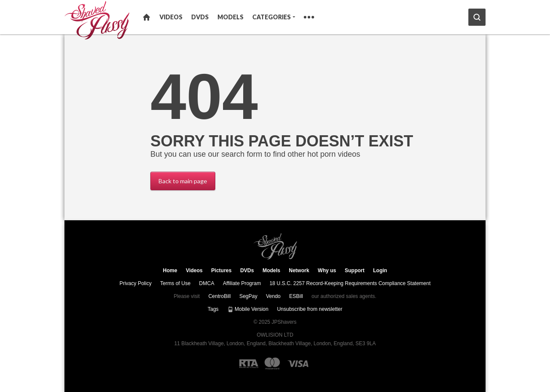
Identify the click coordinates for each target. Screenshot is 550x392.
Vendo (273, 296)
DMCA (206, 283)
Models (231, 17)
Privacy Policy (136, 283)
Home (147, 17)
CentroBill (220, 296)
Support (354, 270)
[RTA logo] (249, 364)
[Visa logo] (298, 364)
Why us (327, 270)
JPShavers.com (275, 246)
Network (299, 270)
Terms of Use (176, 283)
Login (380, 270)
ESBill (296, 296)
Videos (171, 17)
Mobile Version (248, 309)
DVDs (200, 17)
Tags (213, 309)
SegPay (248, 296)
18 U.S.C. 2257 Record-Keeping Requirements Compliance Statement (350, 283)
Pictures (222, 270)
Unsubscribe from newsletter (310, 309)
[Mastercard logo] (272, 363)
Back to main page (183, 181)
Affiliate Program (242, 283)
